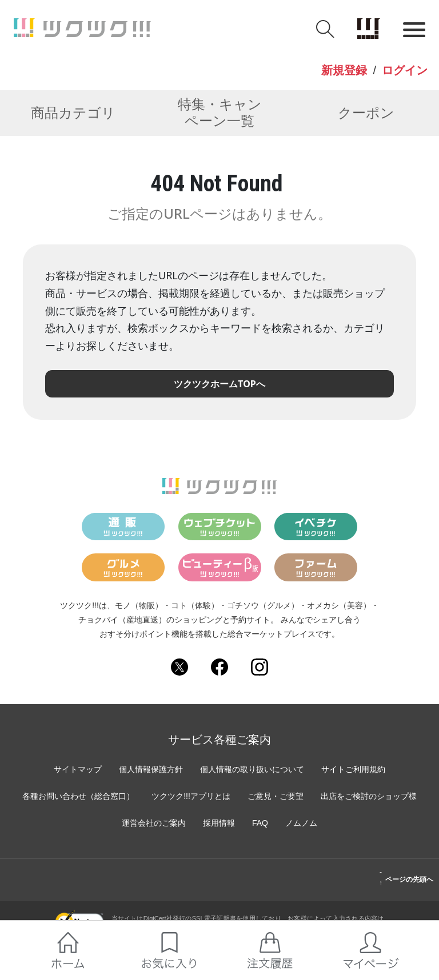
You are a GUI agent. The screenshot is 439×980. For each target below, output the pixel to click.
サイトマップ (78, 769)
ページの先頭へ (406, 878)
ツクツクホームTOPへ (219, 384)
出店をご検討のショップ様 (369, 796)
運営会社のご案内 (154, 823)
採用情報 (219, 823)
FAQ (260, 823)
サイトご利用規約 (353, 769)
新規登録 (344, 70)
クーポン (366, 113)
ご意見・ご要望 (276, 796)
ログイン (405, 70)
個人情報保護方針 (151, 769)
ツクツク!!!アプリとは (191, 796)
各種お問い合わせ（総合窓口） (78, 796)
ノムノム (301, 823)
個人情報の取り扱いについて (252, 769)
